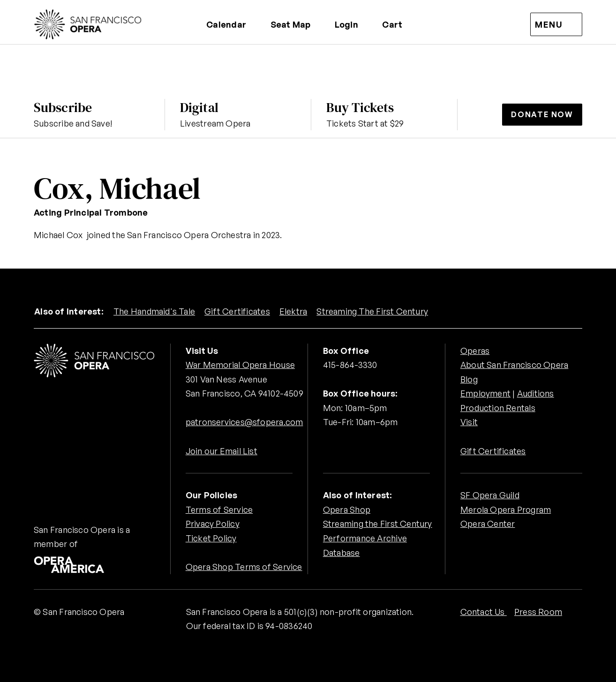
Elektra (293, 311)
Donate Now (542, 114)
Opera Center (488, 524)
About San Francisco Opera (514, 365)
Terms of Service (219, 510)
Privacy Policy (213, 524)
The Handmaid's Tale (154, 311)
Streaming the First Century (378, 524)
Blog (469, 379)
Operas (475, 351)
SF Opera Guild (490, 495)
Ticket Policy (211, 538)
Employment (485, 393)
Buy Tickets (360, 107)
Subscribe (63, 107)
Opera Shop (347, 510)
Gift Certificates (237, 311)
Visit (469, 422)
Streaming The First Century (372, 311)
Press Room (538, 612)
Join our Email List (222, 451)
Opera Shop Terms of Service (244, 567)
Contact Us (484, 612)
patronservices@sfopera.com (244, 422)
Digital (199, 107)
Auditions (536, 393)
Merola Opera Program (506, 510)
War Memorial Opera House (240, 365)
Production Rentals (498, 408)
